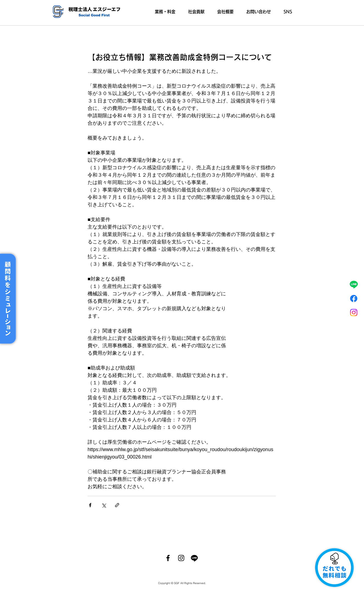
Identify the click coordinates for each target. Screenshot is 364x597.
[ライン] (354, 284)
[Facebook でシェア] (90, 505)
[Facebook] (168, 558)
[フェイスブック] (354, 298)
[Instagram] (354, 313)
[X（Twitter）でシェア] (104, 505)
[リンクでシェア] (117, 505)
